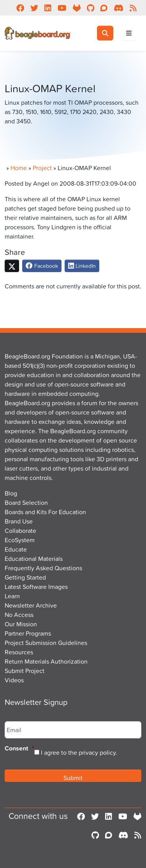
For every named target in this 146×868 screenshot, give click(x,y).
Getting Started (25, 577)
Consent (19, 749)
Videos (14, 680)
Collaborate (20, 531)
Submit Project (25, 671)
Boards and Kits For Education (45, 512)
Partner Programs (28, 633)
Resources (19, 652)
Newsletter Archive (31, 605)
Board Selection (26, 503)
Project (42, 168)
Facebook (42, 266)
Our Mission (21, 624)
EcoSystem (20, 540)
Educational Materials (34, 559)
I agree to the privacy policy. (79, 752)
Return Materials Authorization (46, 661)
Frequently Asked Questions (43, 568)
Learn (12, 596)
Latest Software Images (36, 587)
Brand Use (19, 521)
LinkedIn (82, 266)
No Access (19, 615)
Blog (11, 493)
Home (19, 168)
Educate (16, 549)
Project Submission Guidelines (46, 643)
